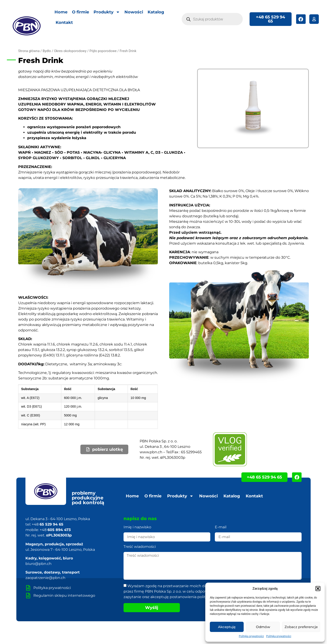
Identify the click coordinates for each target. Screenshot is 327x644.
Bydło (47, 51)
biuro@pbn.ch (38, 564)
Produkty (107, 12)
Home (61, 12)
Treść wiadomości (140, 547)
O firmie (81, 12)
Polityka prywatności (251, 636)
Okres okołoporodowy (70, 51)
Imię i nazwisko (137, 527)
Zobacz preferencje (301, 627)
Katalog (156, 12)
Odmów (263, 627)
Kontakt (64, 23)
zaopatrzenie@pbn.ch (45, 578)
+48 (48, 524)
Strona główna (29, 51)
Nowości (134, 12)
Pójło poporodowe (103, 51)
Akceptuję (227, 627)
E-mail (221, 527)
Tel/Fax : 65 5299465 (184, 452)
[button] (318, 589)
